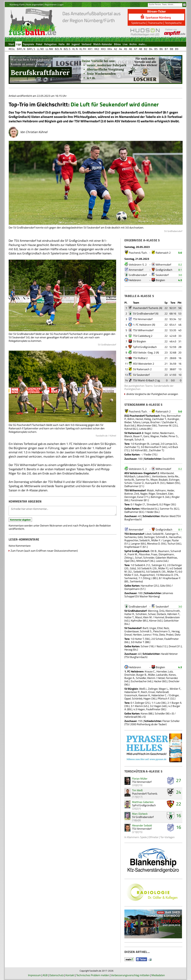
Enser (152, 692)
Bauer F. (138, 436)
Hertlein (137, 634)
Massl (139, 617)
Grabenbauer (132, 631)
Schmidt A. (162, 537)
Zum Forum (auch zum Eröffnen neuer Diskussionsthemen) (44, 551)
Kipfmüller (136, 620)
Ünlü (162, 611)
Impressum (34, 975)
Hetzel (161, 678)
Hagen (147, 698)
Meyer (154, 480)
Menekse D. (154, 543)
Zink (137, 494)
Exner (141, 497)
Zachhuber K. (170, 422)
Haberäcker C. (159, 695)
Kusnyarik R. (152, 483)
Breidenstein (173, 617)
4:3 (180, 280)
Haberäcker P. (132, 692)
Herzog (176, 631)
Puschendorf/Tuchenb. (146, 308)
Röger (152, 494)
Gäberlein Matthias (166, 557)
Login (61, 5)
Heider (171, 490)
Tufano (136, 422)
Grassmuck (131, 695)
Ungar (153, 628)
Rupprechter (131, 540)
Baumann (164, 551)
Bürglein (160, 280)
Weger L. (164, 689)
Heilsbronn (135, 280)
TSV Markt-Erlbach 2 (145, 380)
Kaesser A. (144, 695)
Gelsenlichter (171, 620)
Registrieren (51, 5)
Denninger (130, 497)
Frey (163, 416)
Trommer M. (165, 425)
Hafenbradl (162, 692)
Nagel (148, 433)
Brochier (155, 422)
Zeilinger (153, 689)
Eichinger (174, 480)
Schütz (128, 483)
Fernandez (172, 678)
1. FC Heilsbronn (142, 325)
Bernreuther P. (153, 447)
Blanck (128, 436)
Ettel (160, 628)
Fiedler (164, 436)
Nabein (170, 483)
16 (179, 815)
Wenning (153, 611)
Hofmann (160, 490)
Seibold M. (158, 534)
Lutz (170, 671)
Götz (140, 537)
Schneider (149, 557)
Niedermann (167, 433)
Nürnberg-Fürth (17, 5)
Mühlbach (130, 476)
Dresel (128, 634)
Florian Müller (140, 778)
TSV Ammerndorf (143, 319)
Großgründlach (164, 270)
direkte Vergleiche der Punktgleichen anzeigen (152, 394)
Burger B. (142, 675)
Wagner (155, 436)
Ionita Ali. (129, 480)
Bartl (145, 628)
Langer (167, 540)
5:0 (180, 253)
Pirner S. (173, 436)
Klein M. (148, 617)
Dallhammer (131, 486)
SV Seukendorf (141, 375)
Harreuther (175, 537)
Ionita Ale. (173, 476)
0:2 (180, 264)
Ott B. (154, 551)
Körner (153, 620)
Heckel (139, 419)
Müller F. (156, 540)
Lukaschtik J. (144, 476)
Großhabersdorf (138, 275)
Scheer (152, 614)
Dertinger (149, 537)
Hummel (159, 617)
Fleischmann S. (162, 631)
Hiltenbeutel (167, 473)
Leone (159, 561)
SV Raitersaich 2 (142, 369)
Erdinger (174, 695)
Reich (144, 692)
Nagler (144, 494)
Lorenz (147, 634)
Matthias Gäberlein (143, 802)
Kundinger (173, 419)
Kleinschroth (173, 611)
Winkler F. (175, 689)
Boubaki (163, 480)
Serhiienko (130, 537)
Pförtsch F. (164, 698)
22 (179, 804)
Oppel (128, 698)
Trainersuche (155, 23)
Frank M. (133, 554)
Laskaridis (162, 675)
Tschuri (171, 543)
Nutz (166, 628)
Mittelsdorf (143, 561)
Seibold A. (145, 540)
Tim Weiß (137, 790)
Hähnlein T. (173, 614)
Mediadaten (158, 975)
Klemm (151, 678)
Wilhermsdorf (163, 264)
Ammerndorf (136, 270)
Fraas (154, 554)
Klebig (148, 419)
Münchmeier (144, 425)
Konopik (129, 439)
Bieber (128, 422)
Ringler (176, 497)
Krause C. (150, 671)
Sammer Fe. (143, 480)
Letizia (143, 429)
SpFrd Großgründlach (145, 347)
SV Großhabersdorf (144, 313)
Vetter (155, 433)
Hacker (158, 681)
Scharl (138, 557)
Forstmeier (137, 500)
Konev (172, 675)
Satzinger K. (172, 534)
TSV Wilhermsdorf (143, 330)
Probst (170, 634)
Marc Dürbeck (140, 814)
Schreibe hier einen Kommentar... (63, 511)
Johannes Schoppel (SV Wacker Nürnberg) (149, 595)
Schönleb (137, 698)
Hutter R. (129, 614)
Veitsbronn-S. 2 (138, 264)
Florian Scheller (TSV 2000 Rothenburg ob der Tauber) (152, 723)
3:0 (180, 275)
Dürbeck (161, 614)
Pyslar (175, 540)
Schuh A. (139, 439)
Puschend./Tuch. (138, 253)
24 (179, 792)
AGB (45, 975)
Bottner (129, 494)
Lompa (145, 422)
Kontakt (70, 975)
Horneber (162, 671)
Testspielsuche (173, 23)
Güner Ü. (139, 483)
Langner (135, 543)
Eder (171, 494)
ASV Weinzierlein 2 (144, 364)
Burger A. (130, 678)
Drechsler (130, 675)
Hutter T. (129, 617)
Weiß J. (143, 689)
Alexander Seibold (142, 825)
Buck (127, 425)
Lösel (148, 534)
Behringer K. (158, 497)
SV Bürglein (140, 341)
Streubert (162, 494)
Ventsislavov (159, 476)
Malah (150, 490)
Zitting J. (129, 557)
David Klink (169, 459)
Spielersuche (138, 23)
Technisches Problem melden (93, 975)
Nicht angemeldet (35, 5)
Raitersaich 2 (163, 253)
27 (179, 780)
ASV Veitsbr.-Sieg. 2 (144, 352)
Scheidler (141, 678)
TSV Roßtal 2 (140, 358)
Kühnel (128, 429)
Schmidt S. (146, 631)
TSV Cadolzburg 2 (143, 336)
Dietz (162, 634)
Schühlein (141, 614)
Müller (151, 675)
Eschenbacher (139, 681)
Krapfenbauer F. (133, 547)
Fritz (155, 634)
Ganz (146, 436)
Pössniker (144, 554)
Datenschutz (57, 975)
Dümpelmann (166, 554)
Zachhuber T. (159, 419)
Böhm (131, 419)
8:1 (180, 270)
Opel (127, 561)
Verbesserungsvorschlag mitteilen (130, 975)
